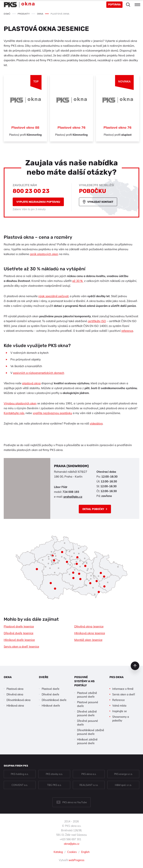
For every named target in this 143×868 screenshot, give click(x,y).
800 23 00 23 (31, 191)
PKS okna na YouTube (75, 802)
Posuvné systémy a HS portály (84, 681)
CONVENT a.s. (20, 785)
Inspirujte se (120, 711)
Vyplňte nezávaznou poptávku (38, 202)
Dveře (44, 677)
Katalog (58, 852)
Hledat (128, 5)
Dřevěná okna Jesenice (89, 626)
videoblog (96, 423)
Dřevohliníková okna (18, 700)
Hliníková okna (15, 706)
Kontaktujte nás (14, 413)
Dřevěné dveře (50, 694)
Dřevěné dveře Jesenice (19, 633)
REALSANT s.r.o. (89, 785)
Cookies (72, 852)
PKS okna (117, 677)
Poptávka (114, 5)
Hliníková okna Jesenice (90, 633)
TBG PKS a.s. (54, 785)
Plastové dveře (51, 689)
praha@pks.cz (73, 497)
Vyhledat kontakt (100, 202)
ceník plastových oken (44, 254)
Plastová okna (15, 689)
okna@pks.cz (72, 844)
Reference (119, 700)
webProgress (76, 860)
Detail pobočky (93, 509)
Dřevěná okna (15, 694)
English (85, 852)
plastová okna (31, 383)
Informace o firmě (123, 689)
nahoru (135, 666)
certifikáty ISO (97, 321)
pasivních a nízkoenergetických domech (39, 373)
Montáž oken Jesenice (88, 640)
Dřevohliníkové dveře (54, 700)
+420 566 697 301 (70, 839)
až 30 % (78, 281)
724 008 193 (71, 492)
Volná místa (119, 706)
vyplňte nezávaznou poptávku (52, 413)
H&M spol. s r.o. (123, 785)
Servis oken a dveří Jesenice (21, 647)
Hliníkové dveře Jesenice (19, 640)
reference (127, 331)
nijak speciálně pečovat (53, 296)
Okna (8, 677)
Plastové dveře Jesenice (19, 626)
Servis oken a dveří (124, 694)
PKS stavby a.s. (54, 774)
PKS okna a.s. (89, 774)
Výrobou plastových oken (20, 403)
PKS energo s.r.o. (123, 774)
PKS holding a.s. (20, 774)
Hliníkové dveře (51, 706)
